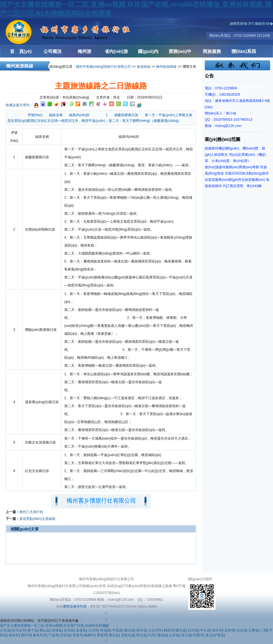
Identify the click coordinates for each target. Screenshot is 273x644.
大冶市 (93, 630)
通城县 (162, 635)
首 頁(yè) (21, 51)
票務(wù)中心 (180, 53)
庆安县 (65, 635)
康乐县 (114, 635)
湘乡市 (14, 635)
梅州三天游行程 (31, 512)
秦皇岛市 (40, 635)
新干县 (33, 630)
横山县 (45, 630)
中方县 (205, 630)
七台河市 (155, 630)
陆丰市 (217, 630)
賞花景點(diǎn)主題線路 (37, 519)
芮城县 (105, 630)
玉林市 (229, 630)
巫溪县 (81, 630)
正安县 (5, 630)
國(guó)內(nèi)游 (148, 53)
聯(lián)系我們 (244, 53)
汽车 (152, 635)
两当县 (141, 635)
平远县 (117, 630)
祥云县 (186, 635)
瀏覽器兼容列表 (75, 606)
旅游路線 (144, 67)
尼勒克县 (128, 635)
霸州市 (26, 635)
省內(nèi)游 (116, 51)
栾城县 (57, 630)
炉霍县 (219, 635)
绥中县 (141, 630)
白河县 (193, 630)
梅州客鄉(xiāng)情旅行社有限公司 (34, 32)
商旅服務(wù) (212, 53)
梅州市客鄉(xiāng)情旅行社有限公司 (103, 67)
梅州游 (84, 51)
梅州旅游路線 (166, 67)
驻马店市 (19, 630)
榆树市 (90, 635)
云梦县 (253, 630)
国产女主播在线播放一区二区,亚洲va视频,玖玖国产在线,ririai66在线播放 (54, 625)
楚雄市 (102, 635)
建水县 (129, 630)
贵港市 (78, 635)
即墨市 (198, 635)
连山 (209, 635)
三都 (264, 630)
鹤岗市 (169, 630)
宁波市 (53, 635)
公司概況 (53, 51)
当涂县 (241, 630)
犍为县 (181, 630)
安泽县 (69, 630)
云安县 (174, 635)
